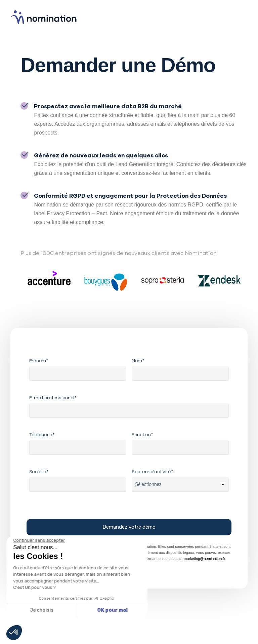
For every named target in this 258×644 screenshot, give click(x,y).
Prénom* (39, 361)
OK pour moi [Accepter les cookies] (55, 610)
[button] (14, 633)
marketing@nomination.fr (204, 559)
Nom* (138, 361)
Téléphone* (42, 434)
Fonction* (142, 434)
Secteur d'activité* (153, 471)
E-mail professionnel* (53, 397)
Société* (39, 471)
